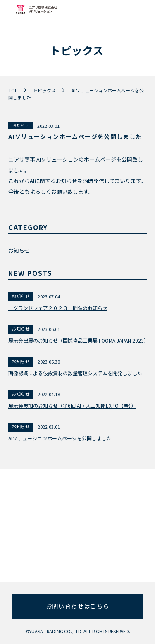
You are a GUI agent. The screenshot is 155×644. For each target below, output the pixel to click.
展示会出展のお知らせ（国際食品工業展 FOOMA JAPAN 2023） (77, 340)
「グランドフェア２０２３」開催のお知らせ (58, 308)
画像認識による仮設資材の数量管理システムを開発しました (75, 373)
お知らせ (21, 125)
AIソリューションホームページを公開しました (60, 438)
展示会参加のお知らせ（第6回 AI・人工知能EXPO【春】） (72, 405)
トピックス (44, 90)
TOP (13, 90)
